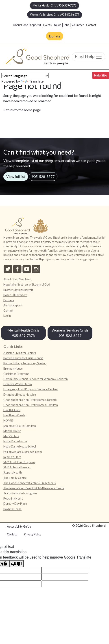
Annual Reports (13, 305)
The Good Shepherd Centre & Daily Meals (29, 483)
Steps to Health (13, 472)
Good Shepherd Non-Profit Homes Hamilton (31, 405)
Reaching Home (13, 498)
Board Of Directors (15, 295)
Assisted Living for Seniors (20, 353)
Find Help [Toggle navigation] (88, 57)
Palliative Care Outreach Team (23, 452)
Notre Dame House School (20, 446)
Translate (32, 81)
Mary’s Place (11, 436)
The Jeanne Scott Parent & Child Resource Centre (34, 488)
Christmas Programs (16, 374)
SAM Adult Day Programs (19, 462)
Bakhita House (12, 509)
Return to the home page (22, 110)
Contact (91, 25)
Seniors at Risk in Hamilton (20, 426)
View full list (16, 176)
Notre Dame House (15, 441)
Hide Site (101, 75)
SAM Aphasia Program (17, 467)
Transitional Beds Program (20, 493)
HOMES (8, 420)
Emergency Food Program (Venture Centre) (31, 389)
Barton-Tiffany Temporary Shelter (25, 363)
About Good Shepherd (27, 25)
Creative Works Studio (17, 384)
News (58, 25)
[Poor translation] (16, 564)
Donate (55, 36)
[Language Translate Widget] (25, 76)
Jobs (66, 25)
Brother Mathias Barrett (18, 290)
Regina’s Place (12, 457)
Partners (9, 300)
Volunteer (78, 25)
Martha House (12, 431)
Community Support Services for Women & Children (36, 379)
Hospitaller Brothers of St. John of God (27, 284)
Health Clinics (12, 410)
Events (47, 25)
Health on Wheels (14, 415)
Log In (7, 316)
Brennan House (13, 369)
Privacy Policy (33, 534)
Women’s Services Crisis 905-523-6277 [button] (55, 15)
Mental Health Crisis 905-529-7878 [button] (54, 5)
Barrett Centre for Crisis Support (23, 358)
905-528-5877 (43, 176)
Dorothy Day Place (15, 504)
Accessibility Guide (19, 526)
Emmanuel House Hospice (20, 395)
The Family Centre (15, 478)
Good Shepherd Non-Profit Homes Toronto (30, 400)
